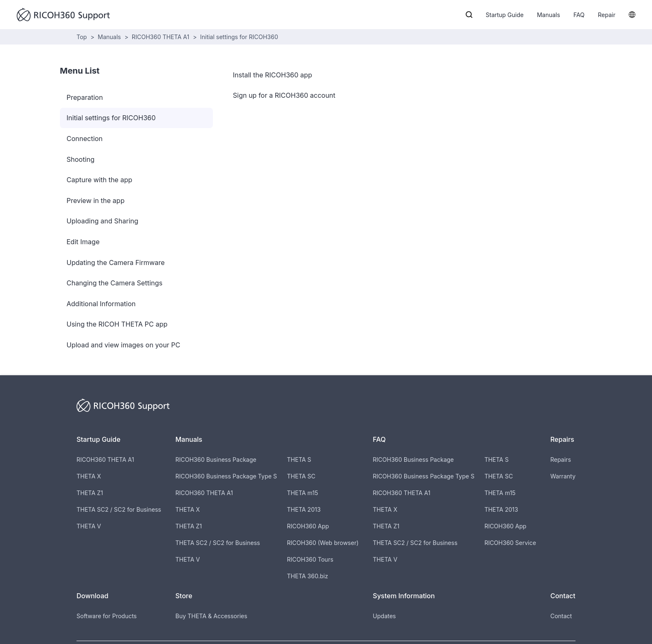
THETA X (89, 476)
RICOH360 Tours (310, 559)
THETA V (89, 526)
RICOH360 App (308, 526)
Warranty (563, 476)
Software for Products (107, 616)
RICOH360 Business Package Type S (226, 476)
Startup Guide (505, 15)
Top (82, 37)
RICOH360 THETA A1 (161, 37)
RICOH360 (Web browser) (323, 543)
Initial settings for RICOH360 (239, 37)
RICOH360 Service (510, 543)
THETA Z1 (90, 493)
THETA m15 (303, 493)
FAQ (579, 15)
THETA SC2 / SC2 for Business (119, 509)
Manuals (548, 15)
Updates (384, 616)
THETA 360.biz (307, 576)
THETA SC (301, 476)
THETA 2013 (304, 509)
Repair (607, 15)
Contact (561, 616)
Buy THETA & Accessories (211, 616)
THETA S (299, 459)
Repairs (561, 459)
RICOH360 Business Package (216, 459)
